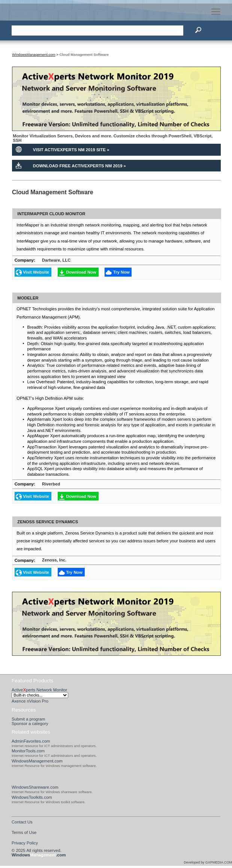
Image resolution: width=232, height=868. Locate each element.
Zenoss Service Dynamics (48, 522)
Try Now (121, 272)
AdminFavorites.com (31, 741)
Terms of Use (24, 832)
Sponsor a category (30, 724)
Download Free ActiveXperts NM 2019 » (79, 166)
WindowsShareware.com (35, 787)
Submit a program (28, 719)
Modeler (28, 298)
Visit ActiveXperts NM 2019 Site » (71, 150)
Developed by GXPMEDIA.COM (208, 862)
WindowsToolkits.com (32, 797)
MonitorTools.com (28, 751)
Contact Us (22, 822)
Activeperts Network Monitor (39, 690)
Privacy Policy (25, 843)
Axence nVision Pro (30, 701)
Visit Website (36, 272)
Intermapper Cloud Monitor (51, 214)
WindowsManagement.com (37, 761)
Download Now (81, 272)
